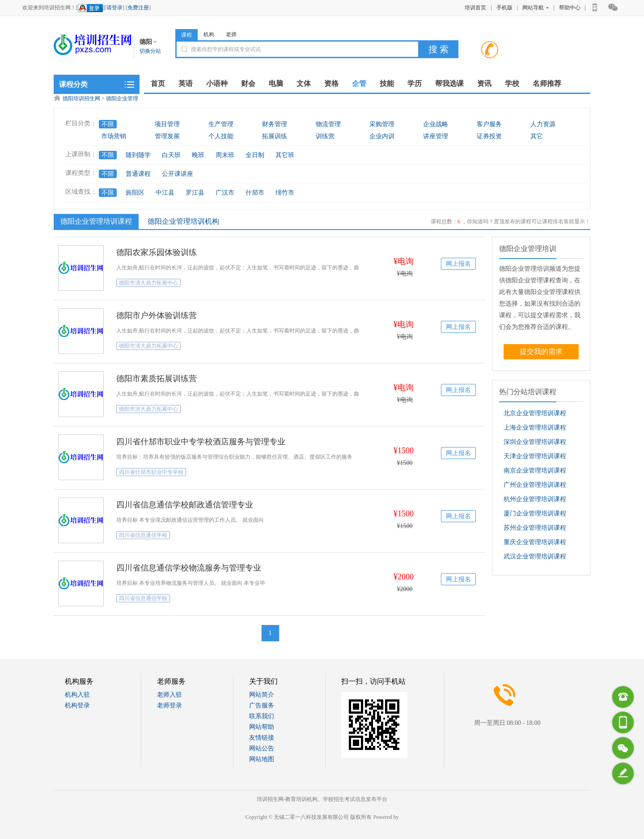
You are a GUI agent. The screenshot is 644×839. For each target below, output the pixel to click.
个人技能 (221, 136)
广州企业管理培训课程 (535, 485)
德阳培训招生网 (81, 98)
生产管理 (221, 124)
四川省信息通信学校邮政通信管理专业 (185, 505)
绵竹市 (285, 193)
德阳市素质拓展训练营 (157, 379)
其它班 (285, 155)
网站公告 (262, 748)
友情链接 (262, 738)
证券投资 (489, 136)
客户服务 (489, 124)
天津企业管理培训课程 (535, 456)
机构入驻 (77, 695)
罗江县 (195, 193)
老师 (231, 34)
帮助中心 (570, 8)
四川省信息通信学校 (143, 535)
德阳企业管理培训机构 (183, 221)
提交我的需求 (541, 351)
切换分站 (150, 51)
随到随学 (138, 155)
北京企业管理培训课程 (535, 413)
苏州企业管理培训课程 (535, 528)
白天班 (171, 155)
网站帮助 (262, 727)
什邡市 (255, 193)
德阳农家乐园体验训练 (157, 252)
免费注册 (138, 8)
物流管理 (328, 124)
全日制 (255, 155)
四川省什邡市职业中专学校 (151, 472)
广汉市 (225, 193)
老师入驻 (169, 695)
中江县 (165, 193)
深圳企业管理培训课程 (535, 442)
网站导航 (536, 8)
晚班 (198, 155)
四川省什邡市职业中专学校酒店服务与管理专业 (201, 442)
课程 (186, 35)
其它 (537, 136)
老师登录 (169, 705)
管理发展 (167, 136)
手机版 (504, 8)
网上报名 (458, 264)
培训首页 (475, 8)
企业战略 (436, 124)
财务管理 (275, 124)
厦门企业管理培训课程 (535, 513)
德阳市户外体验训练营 (157, 315)
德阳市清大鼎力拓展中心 (148, 283)
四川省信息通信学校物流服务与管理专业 (189, 568)
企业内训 (382, 136)
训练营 (325, 136)
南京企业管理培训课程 (535, 471)
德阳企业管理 (122, 98)
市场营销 (114, 136)
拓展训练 (275, 136)
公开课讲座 (178, 174)
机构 (209, 34)
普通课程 (138, 174)
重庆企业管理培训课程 (535, 542)
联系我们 (262, 716)
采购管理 (382, 124)
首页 (158, 83)
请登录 (114, 8)
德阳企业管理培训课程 (95, 221)
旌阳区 (135, 193)
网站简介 (262, 695)
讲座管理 (436, 136)
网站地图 (262, 759)
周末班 (225, 155)
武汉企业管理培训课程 (535, 556)
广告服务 (262, 705)
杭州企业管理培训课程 (535, 499)
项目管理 (167, 124)
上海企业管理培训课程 (535, 428)
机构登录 (77, 705)
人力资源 (543, 124)
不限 (108, 124)
